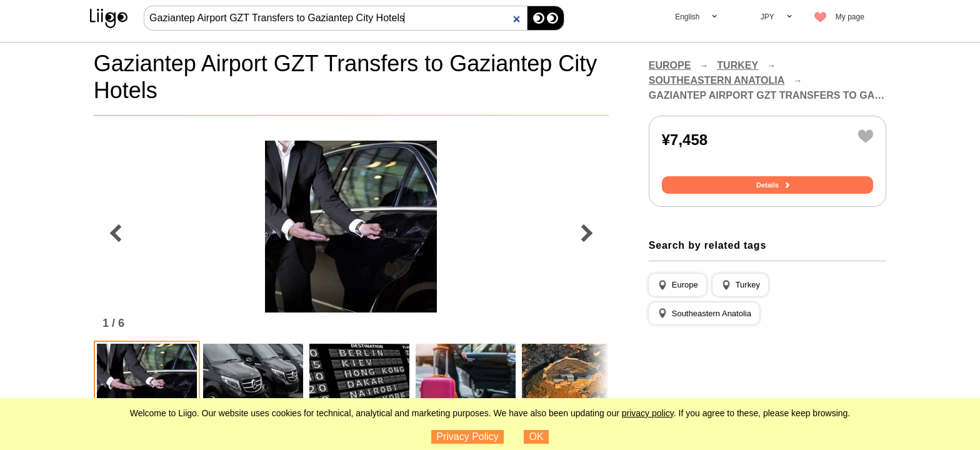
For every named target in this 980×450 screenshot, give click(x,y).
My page (850, 17)
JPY (767, 17)
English (687, 17)
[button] (677, 285)
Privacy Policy (467, 437)
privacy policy (648, 413)
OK (537, 437)
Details (767, 185)
